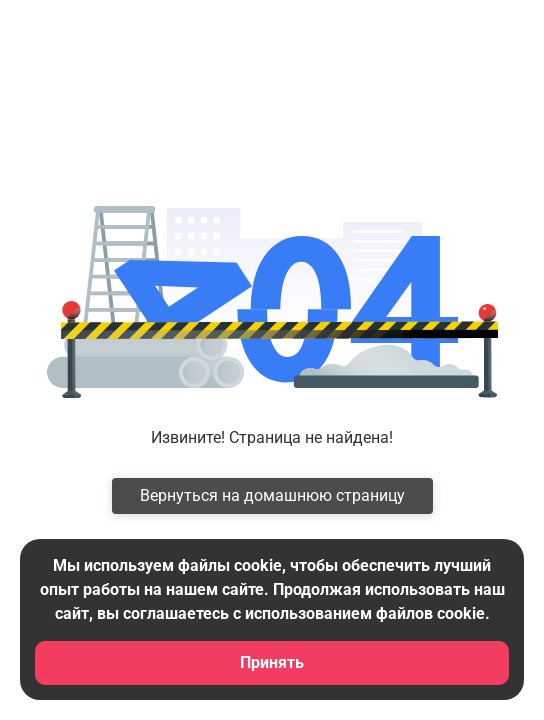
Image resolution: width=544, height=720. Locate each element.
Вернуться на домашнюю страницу (272, 495)
